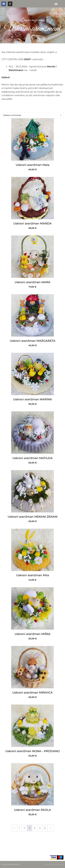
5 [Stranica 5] (40, 828)
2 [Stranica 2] (24, 828)
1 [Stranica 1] (20, 828)
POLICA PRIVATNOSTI (11, 864)
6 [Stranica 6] (45, 828)
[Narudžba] (32, 115)
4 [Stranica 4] (35, 828)
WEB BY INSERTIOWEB (54, 864)
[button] (56, 4)
